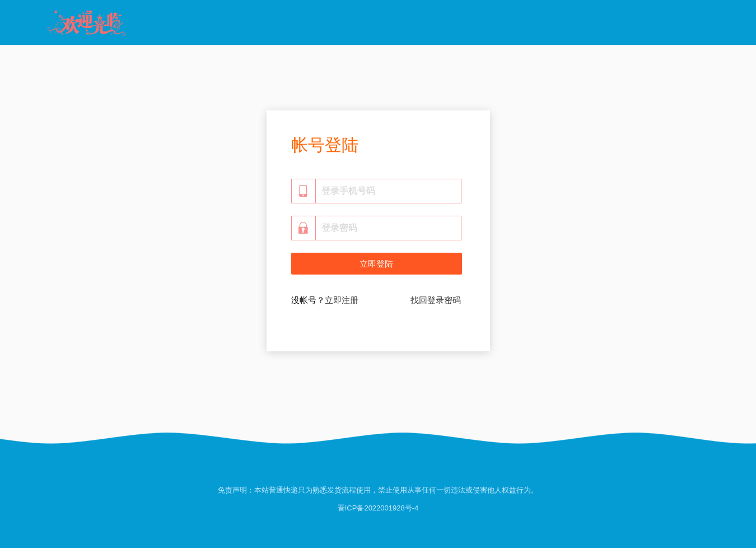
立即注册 (342, 300)
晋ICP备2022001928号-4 (378, 508)
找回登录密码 (436, 300)
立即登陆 (376, 264)
